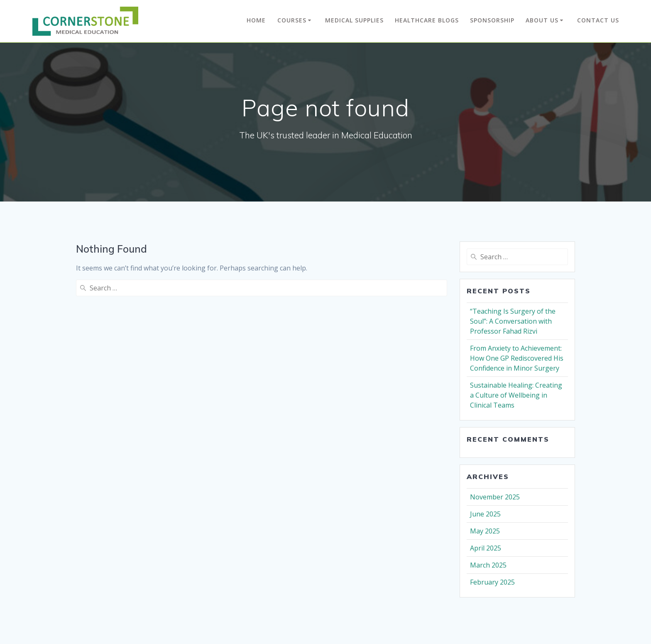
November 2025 (495, 497)
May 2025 (485, 531)
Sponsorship (492, 20)
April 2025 (486, 548)
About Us (542, 20)
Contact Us (598, 20)
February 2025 (492, 582)
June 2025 (485, 514)
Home (256, 20)
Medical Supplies (354, 20)
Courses (292, 20)
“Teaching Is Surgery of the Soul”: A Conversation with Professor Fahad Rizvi (513, 321)
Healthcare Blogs (427, 20)
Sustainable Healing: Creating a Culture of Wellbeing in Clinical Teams (516, 395)
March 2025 (488, 565)
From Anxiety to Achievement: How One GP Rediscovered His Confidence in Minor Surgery (517, 358)
